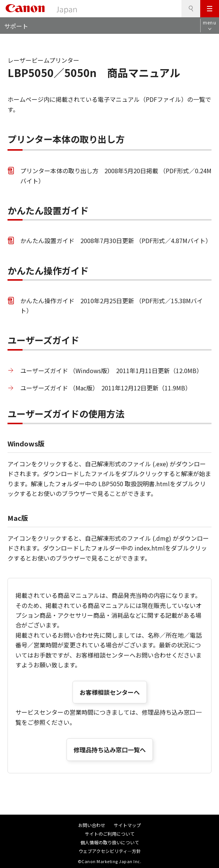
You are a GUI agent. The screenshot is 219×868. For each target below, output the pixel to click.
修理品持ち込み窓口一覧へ (110, 750)
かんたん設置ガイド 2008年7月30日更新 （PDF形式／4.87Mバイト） (116, 240)
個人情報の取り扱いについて (110, 842)
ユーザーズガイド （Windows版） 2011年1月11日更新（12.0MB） (111, 370)
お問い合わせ (92, 825)
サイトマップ (127, 825)
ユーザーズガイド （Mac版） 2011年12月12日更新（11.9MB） (106, 388)
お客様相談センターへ (110, 692)
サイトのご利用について (110, 834)
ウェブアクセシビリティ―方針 (110, 851)
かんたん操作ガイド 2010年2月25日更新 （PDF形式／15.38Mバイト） (112, 305)
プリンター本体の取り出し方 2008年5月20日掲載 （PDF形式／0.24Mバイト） (116, 175)
